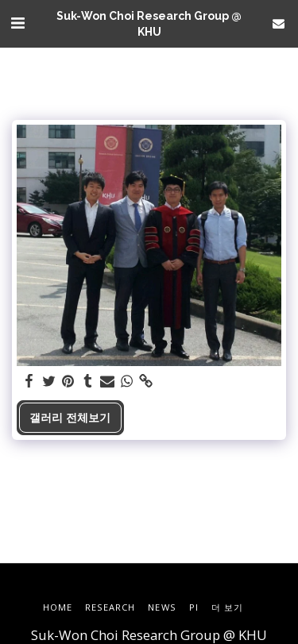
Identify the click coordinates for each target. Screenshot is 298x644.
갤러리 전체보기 (70, 417)
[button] (17, 23)
